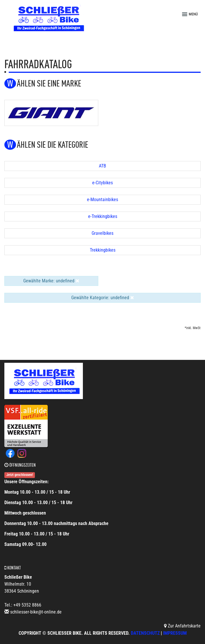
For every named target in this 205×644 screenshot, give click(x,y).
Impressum (175, 633)
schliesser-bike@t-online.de (36, 612)
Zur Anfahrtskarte (182, 626)
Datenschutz (145, 633)
